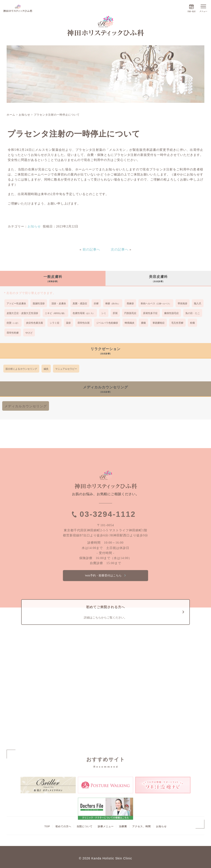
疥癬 (96, 303)
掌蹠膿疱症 (159, 323)
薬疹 (68, 323)
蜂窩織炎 (130, 323)
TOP (47, 826)
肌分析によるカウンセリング (21, 369)
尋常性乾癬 (13, 333)
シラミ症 (55, 323)
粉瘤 (192, 323)
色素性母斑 (84, 313)
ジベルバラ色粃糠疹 (107, 323)
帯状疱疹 (183, 303)
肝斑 (115, 313)
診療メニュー (106, 826)
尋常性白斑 (84, 323)
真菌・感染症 (80, 303)
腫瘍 (143, 323)
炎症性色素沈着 (35, 323)
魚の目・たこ (193, 313)
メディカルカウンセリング (26, 406)
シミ (104, 313)
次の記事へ (120, 249)
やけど (29, 333)
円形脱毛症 (130, 313)
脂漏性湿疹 (39, 303)
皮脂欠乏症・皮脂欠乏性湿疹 (22, 313)
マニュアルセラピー (66, 369)
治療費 (123, 826)
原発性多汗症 (150, 313)
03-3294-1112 (108, 514)
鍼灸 (46, 369)
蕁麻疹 (130, 303)
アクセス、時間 (141, 826)
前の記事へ (91, 249)
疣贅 (13, 323)
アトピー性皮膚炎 (16, 303)
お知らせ (34, 226)
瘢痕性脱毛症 (171, 313)
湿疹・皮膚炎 (59, 303)
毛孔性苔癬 (177, 323)
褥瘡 (113, 303)
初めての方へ (63, 826)
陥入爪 (198, 303)
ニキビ (55, 313)
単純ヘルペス (156, 303)
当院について (85, 826)
